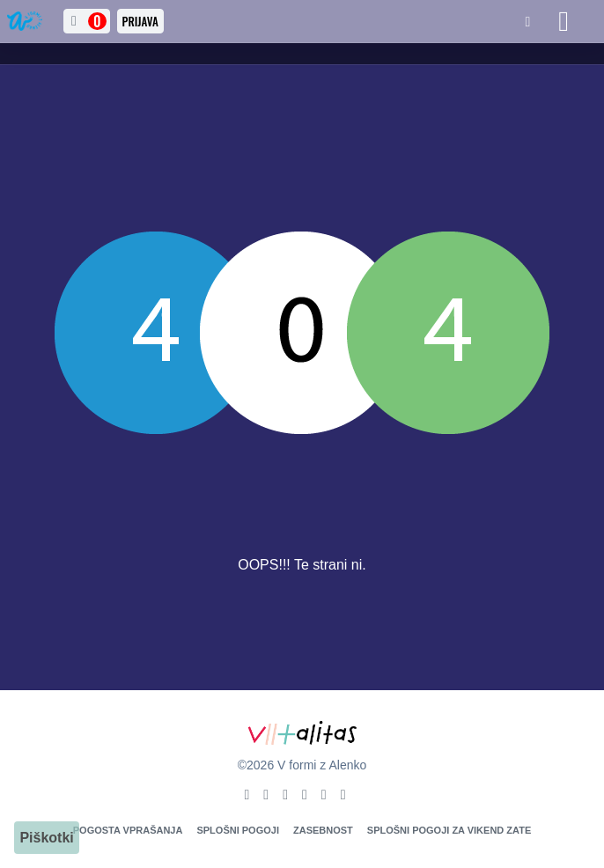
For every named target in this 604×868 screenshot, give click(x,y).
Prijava (140, 21)
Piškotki (46, 838)
